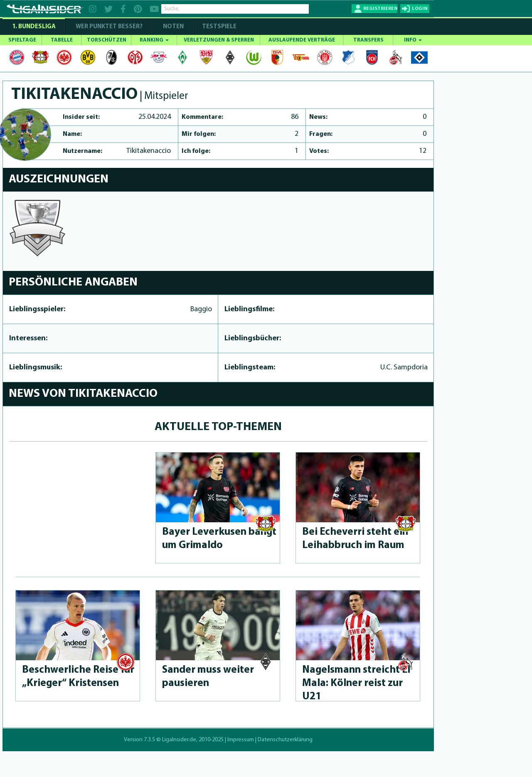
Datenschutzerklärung (285, 740)
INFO (413, 40)
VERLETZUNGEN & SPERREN (219, 40)
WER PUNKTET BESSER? (109, 27)
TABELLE (62, 40)
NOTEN (173, 27)
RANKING (154, 40)
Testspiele (219, 27)
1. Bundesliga (34, 27)
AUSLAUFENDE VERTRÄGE (302, 40)
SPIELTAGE (22, 40)
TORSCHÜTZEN (107, 40)
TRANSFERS (368, 40)
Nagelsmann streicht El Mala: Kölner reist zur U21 (356, 683)
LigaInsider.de (179, 740)
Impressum (241, 740)
